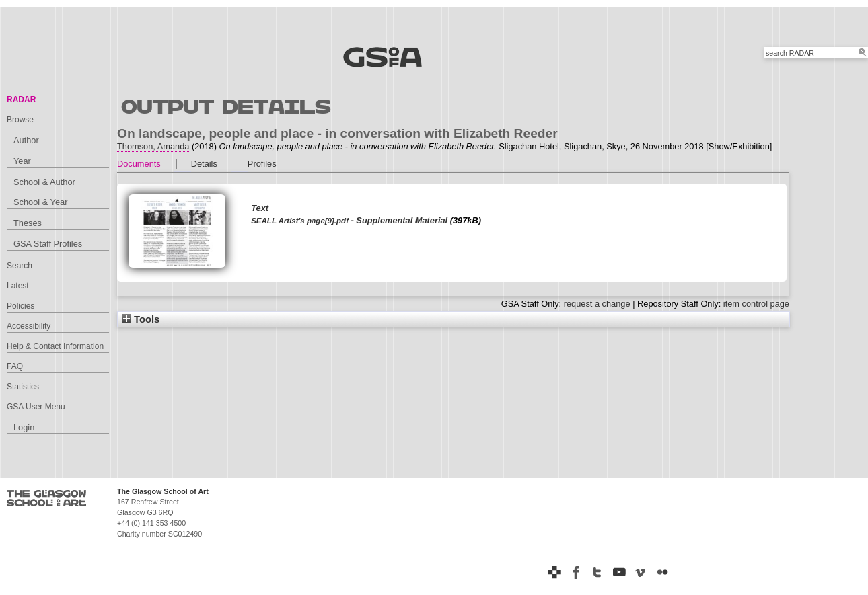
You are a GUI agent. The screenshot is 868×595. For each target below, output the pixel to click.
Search (20, 266)
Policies (21, 306)
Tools (141, 319)
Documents (139, 164)
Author (26, 140)
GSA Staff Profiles (48, 244)
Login (24, 427)
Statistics (23, 387)
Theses (28, 223)
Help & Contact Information (55, 346)
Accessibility (29, 326)
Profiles (262, 164)
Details (204, 164)
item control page (756, 304)
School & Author (44, 182)
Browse (20, 120)
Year (22, 161)
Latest (18, 286)
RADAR (21, 100)
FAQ (15, 366)
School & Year (40, 202)
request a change (597, 304)
